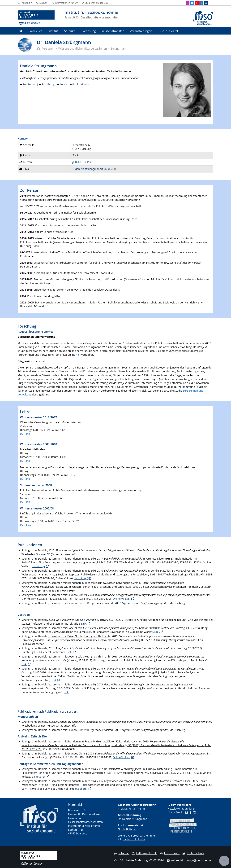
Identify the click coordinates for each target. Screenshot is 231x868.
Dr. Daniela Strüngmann (133, 819)
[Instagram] (188, 3)
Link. (84, 624)
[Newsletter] (206, 3)
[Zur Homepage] (36, 18)
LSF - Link (26, 525)
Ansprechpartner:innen (142, 836)
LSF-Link (25, 434)
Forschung (89, 31)
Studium (70, 31)
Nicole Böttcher (127, 829)
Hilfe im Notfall (144, 853)
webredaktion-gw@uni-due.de (191, 860)
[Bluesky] (192, 3)
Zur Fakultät (168, 31)
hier (79, 355)
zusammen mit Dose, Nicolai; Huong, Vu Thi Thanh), (80, 636)
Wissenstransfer (113, 31)
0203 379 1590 (84, 162)
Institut (53, 31)
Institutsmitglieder (134, 839)
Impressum (170, 853)
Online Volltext (122, 599)
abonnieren (188, 809)
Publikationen (81, 84)
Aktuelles (36, 31)
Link (54, 680)
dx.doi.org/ (38, 566)
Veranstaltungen (141, 31)
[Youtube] (197, 3)
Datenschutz (193, 853)
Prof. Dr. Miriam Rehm (131, 809)
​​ (186, 812)
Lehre (63, 84)
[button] (25, 3)
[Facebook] (201, 3)
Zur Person (30, 84)
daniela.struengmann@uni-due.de (96, 169)
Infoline (122, 853)
